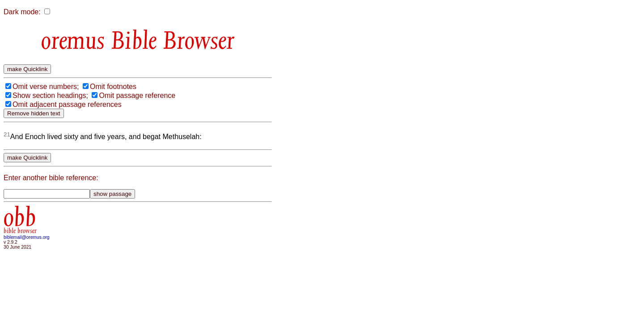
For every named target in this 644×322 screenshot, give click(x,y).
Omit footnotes (113, 87)
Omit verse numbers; (46, 87)
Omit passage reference (137, 95)
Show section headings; (50, 95)
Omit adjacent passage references (67, 104)
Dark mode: (22, 12)
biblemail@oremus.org (27, 237)
